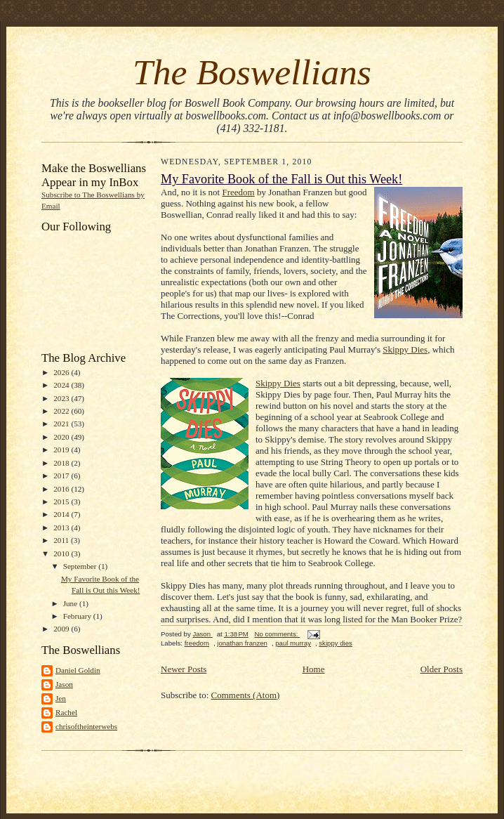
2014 (62, 514)
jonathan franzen (242, 643)
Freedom (238, 192)
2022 (62, 411)
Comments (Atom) (246, 695)
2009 (62, 629)
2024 (62, 385)
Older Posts (442, 669)
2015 (62, 502)
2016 (62, 489)
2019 (62, 450)
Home (314, 669)
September (81, 566)
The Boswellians (252, 72)
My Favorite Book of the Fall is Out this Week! (281, 179)
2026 (62, 372)
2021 (62, 424)
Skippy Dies (405, 349)
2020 (62, 437)
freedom (197, 643)
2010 (62, 553)
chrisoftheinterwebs (86, 726)
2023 (62, 398)
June (71, 603)
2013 (62, 528)
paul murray (293, 643)
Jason (64, 684)
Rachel (66, 712)
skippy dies (336, 643)
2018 (62, 463)
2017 (62, 476)
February (78, 616)
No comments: (278, 634)
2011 (62, 540)
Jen (61, 698)
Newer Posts (184, 669)
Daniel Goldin (78, 670)
